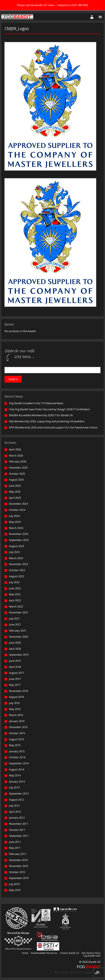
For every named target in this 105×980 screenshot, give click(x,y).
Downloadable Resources (44, 953)
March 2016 (16, 715)
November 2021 (19, 612)
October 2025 (17, 474)
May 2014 (15, 775)
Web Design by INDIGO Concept (77, 972)
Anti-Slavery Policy (91, 953)
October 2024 (17, 510)
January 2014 (17, 782)
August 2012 (16, 800)
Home (25, 953)
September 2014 (19, 763)
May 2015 (15, 745)
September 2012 (19, 794)
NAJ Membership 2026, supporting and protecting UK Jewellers (47, 421)
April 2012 (15, 812)
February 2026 (18, 461)
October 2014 (17, 757)
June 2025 (15, 486)
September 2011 (19, 836)
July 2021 (14, 619)
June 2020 (15, 643)
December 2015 (18, 727)
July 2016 (14, 703)
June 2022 (15, 588)
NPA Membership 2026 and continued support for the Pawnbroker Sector (53, 427)
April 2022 (15, 600)
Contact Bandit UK (69, 953)
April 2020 (15, 649)
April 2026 (15, 449)
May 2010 (15, 890)
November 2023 (19, 534)
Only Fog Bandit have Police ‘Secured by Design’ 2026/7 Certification (49, 409)
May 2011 (15, 848)
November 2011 (19, 824)
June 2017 (15, 679)
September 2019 (19, 655)
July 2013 (14, 787)
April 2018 (15, 667)
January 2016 (17, 721)
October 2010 (17, 872)
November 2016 (19, 691)
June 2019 (15, 661)
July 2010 (14, 884)
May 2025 (15, 492)
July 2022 (14, 582)
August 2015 (16, 739)
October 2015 (17, 733)
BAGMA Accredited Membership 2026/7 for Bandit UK (41, 415)
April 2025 (15, 498)
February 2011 (18, 854)
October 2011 (17, 830)
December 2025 (18, 468)
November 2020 (19, 637)
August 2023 (16, 546)
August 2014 (16, 769)
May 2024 (15, 522)
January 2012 (17, 818)
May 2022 (15, 594)
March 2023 (16, 558)
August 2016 (16, 697)
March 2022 (16, 606)
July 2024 (14, 516)
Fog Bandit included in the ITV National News (36, 403)
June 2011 (15, 842)
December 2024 (18, 504)
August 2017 (16, 673)
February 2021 (18, 631)
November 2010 (19, 866)
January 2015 (17, 751)
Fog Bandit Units (92, 956)
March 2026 (16, 456)
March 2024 (16, 528)
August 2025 (16, 480)
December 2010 (18, 860)
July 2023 (14, 552)
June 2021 (15, 624)
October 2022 (17, 570)
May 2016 (15, 709)
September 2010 (19, 878)
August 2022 (16, 576)
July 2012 (14, 806)
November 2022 (19, 564)
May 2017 (15, 685)
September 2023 (19, 540)
